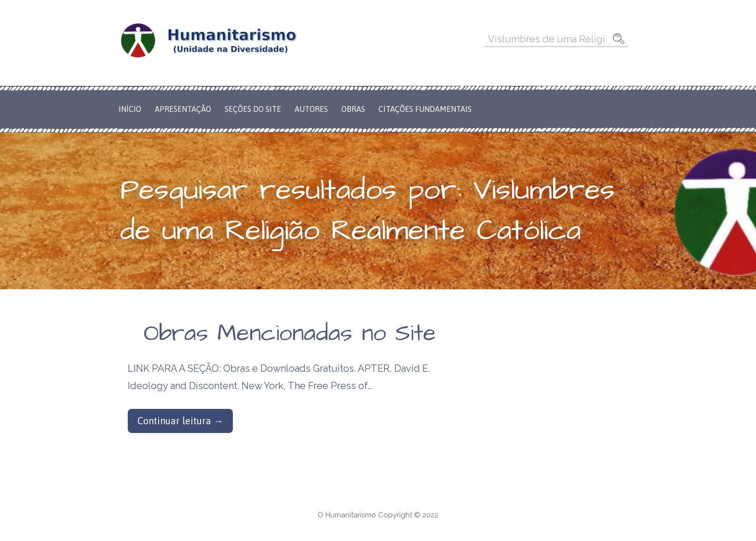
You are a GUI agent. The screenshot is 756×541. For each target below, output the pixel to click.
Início (130, 109)
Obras (353, 109)
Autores (311, 109)
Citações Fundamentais (425, 109)
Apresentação (183, 109)
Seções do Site (253, 109)
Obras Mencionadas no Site (290, 334)
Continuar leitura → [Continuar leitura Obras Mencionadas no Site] (180, 421)
